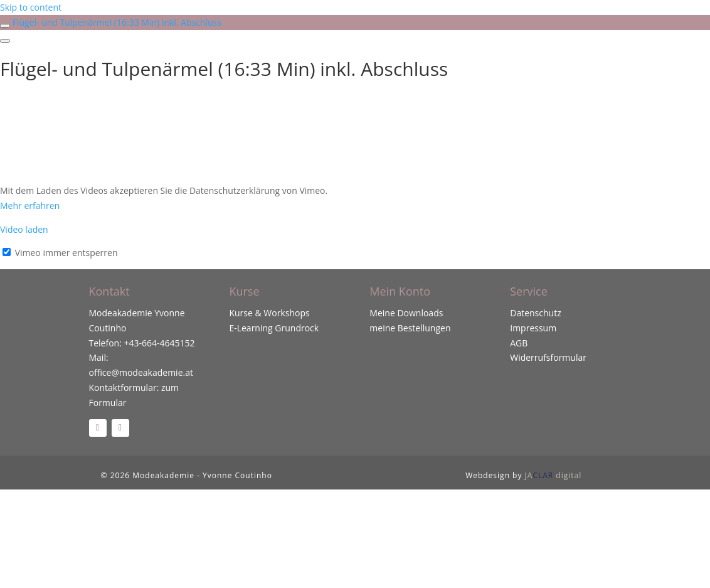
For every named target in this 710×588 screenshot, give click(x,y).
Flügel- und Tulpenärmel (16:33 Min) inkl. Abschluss (117, 22)
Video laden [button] (24, 229)
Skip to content (31, 7)
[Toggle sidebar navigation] (5, 26)
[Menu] (5, 41)
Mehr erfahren (30, 206)
